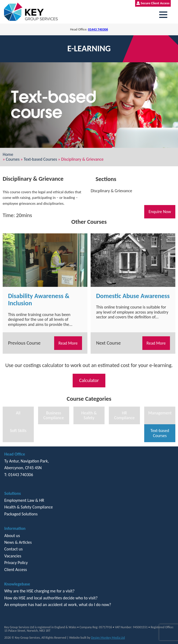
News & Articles (18, 542)
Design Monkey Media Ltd (108, 638)
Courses (13, 159)
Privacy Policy (16, 563)
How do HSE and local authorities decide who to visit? (51, 598)
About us (12, 536)
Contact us (13, 549)
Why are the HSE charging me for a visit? (39, 591)
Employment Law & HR (24, 500)
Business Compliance (54, 415)
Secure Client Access (153, 3)
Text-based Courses (40, 159)
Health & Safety (89, 415)
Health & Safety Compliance (29, 507)
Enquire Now (160, 212)
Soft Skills (18, 431)
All (18, 413)
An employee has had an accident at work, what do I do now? (58, 605)
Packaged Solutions (21, 514)
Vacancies (13, 556)
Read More (68, 343)
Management (160, 413)
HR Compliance (124, 415)
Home (8, 154)
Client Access (16, 570)
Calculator (89, 380)
